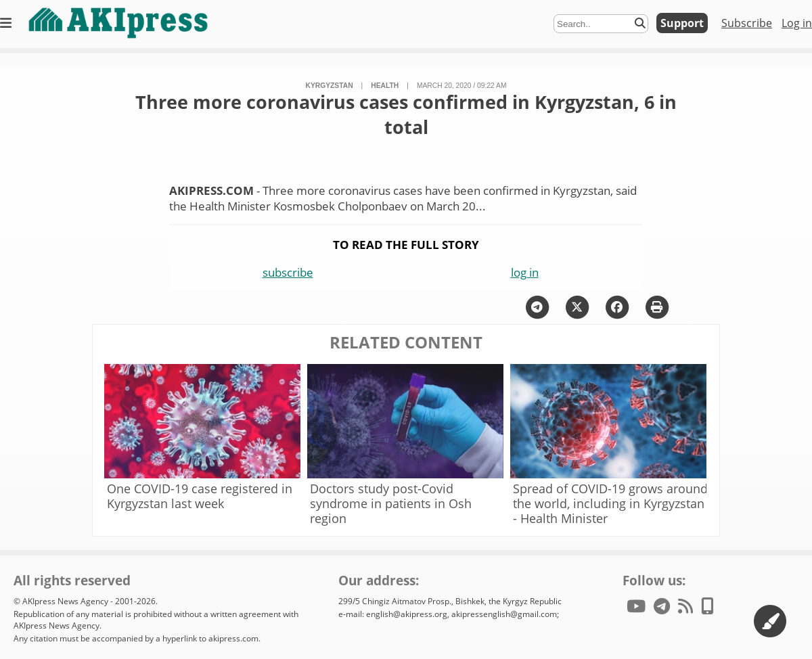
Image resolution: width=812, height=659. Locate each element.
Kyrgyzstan (330, 86)
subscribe (288, 272)
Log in (797, 23)
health (385, 86)
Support (682, 23)
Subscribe (747, 23)
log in (525, 272)
